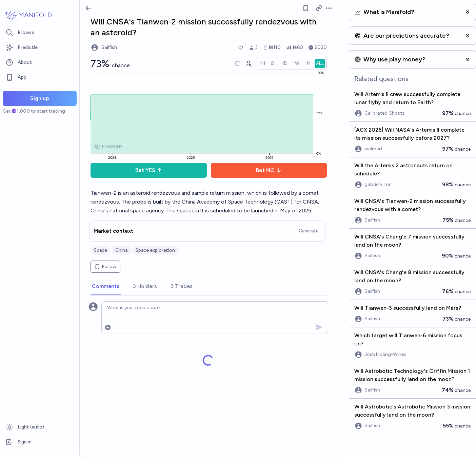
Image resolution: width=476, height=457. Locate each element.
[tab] (106, 287)
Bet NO (269, 170)
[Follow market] (306, 8)
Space (101, 250)
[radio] (262, 63)
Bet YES (149, 170)
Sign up (40, 98)
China (121, 250)
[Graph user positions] (249, 63)
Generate (309, 231)
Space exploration (155, 250)
